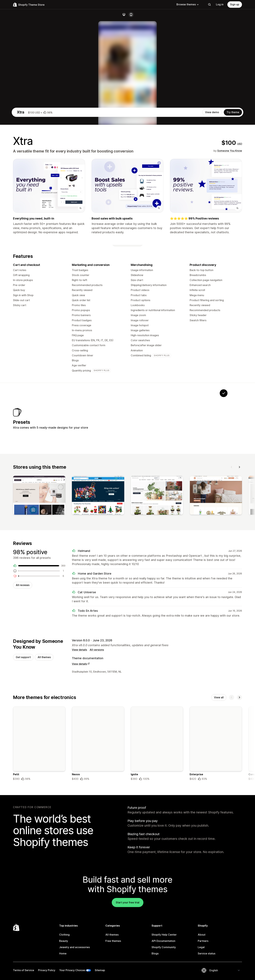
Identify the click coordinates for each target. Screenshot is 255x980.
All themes (44, 802)
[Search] (209, 5)
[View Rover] (142, 559)
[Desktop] (124, 15)
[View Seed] (203, 559)
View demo (212, 252)
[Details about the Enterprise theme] (216, 889)
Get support (23, 802)
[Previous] (232, 610)
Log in (220, 4)
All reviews (23, 729)
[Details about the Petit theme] (39, 889)
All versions (97, 794)
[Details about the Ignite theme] (157, 889)
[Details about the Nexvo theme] (98, 889)
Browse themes (188, 4)
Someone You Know (230, 290)
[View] (39, 639)
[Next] (239, 610)
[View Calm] (183, 559)
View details (79, 794)
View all (219, 842)
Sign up (235, 4)
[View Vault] (163, 559)
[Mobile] (131, 15)
